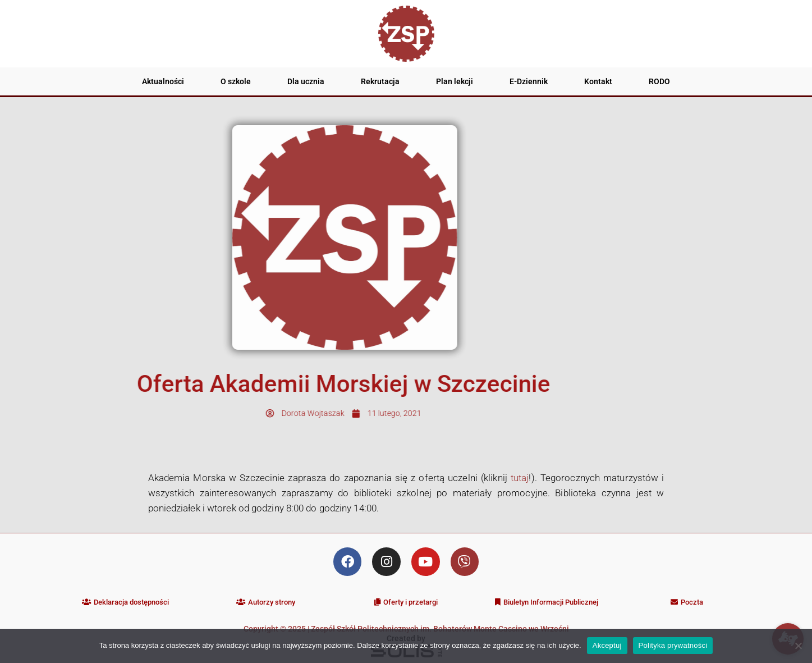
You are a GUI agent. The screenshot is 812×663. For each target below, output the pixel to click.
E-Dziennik (529, 81)
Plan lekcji (455, 81)
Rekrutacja (380, 81)
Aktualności (163, 81)
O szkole (236, 81)
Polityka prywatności (673, 645)
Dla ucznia (306, 81)
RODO (659, 81)
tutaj (520, 478)
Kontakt (598, 81)
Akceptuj (607, 645)
